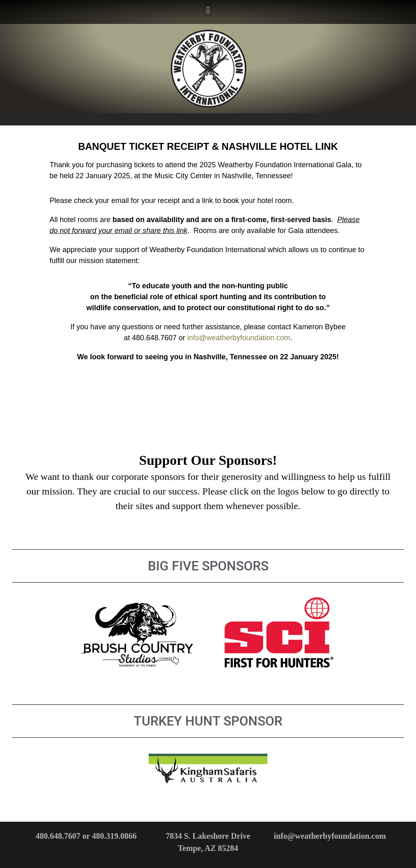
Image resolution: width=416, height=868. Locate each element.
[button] (208, 10)
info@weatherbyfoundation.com (239, 338)
